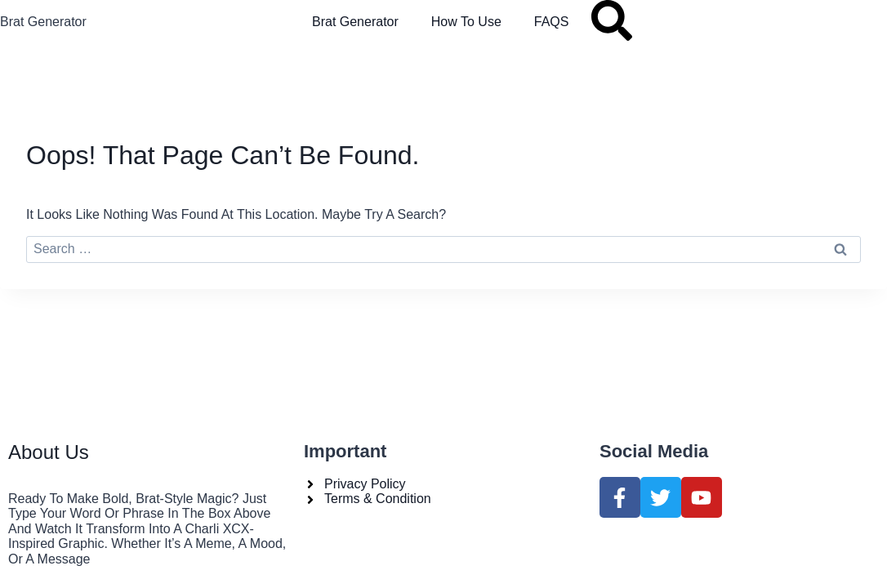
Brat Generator (43, 22)
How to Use (466, 22)
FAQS (552, 22)
